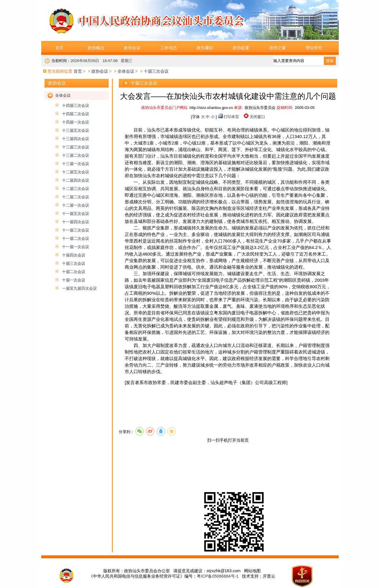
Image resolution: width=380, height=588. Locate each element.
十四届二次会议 (76, 114)
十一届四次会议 (76, 222)
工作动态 (169, 48)
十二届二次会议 (76, 197)
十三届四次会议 (76, 139)
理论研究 (314, 48)
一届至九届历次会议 (79, 288)
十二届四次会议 (76, 180)
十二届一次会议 (76, 205)
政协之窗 (278, 48)
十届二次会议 (74, 272)
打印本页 (231, 117)
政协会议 (132, 48)
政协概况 (96, 48)
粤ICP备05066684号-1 (218, 576)
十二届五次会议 (76, 172)
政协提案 (241, 48)
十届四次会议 (74, 255)
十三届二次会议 (76, 155)
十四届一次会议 (76, 122)
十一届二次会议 (76, 238)
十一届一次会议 (76, 247)
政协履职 (205, 48)
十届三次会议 (74, 263)
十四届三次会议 (76, 106)
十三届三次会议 (76, 147)
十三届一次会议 (76, 164)
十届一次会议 (74, 280)
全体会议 (126, 71)
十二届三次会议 (76, 189)
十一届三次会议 (76, 230)
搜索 (330, 61)
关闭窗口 (257, 117)
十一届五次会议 (76, 214)
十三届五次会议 (76, 130)
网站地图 (252, 571)
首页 (59, 48)
